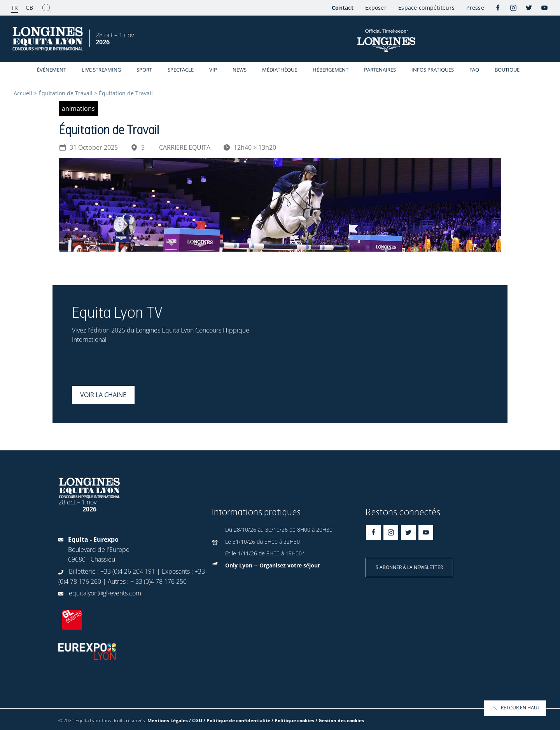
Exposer (376, 8)
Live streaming (101, 70)
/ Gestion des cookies (340, 720)
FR (15, 8)
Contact (343, 8)
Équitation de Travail (66, 93)
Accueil (23, 93)
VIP (213, 70)
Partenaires (380, 70)
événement (52, 70)
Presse (475, 8)
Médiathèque (280, 70)
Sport (144, 70)
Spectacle (181, 70)
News (240, 70)
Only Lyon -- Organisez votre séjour (273, 565)
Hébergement (331, 70)
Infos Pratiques (433, 70)
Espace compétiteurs (426, 8)
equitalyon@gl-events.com (105, 593)
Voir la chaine (103, 395)
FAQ (474, 70)
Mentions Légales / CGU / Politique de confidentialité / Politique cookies (231, 720)
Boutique (507, 70)
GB (29, 8)
